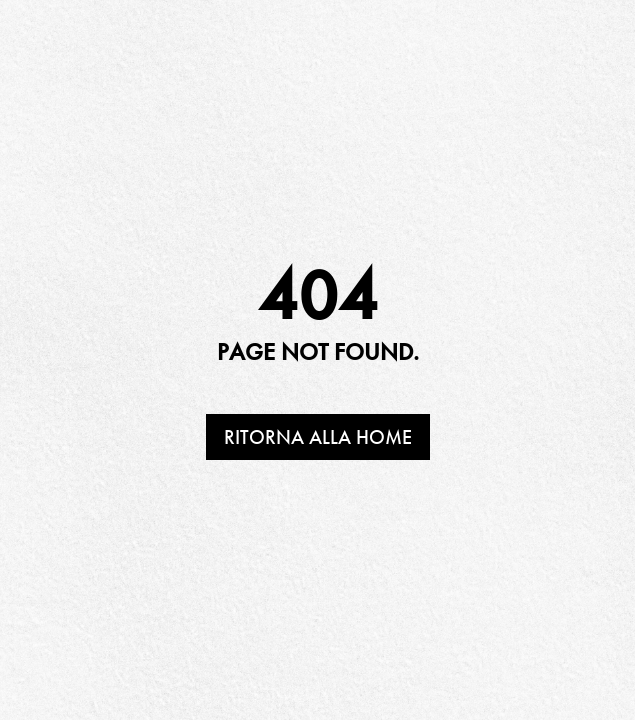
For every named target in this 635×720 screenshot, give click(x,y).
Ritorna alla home (318, 437)
